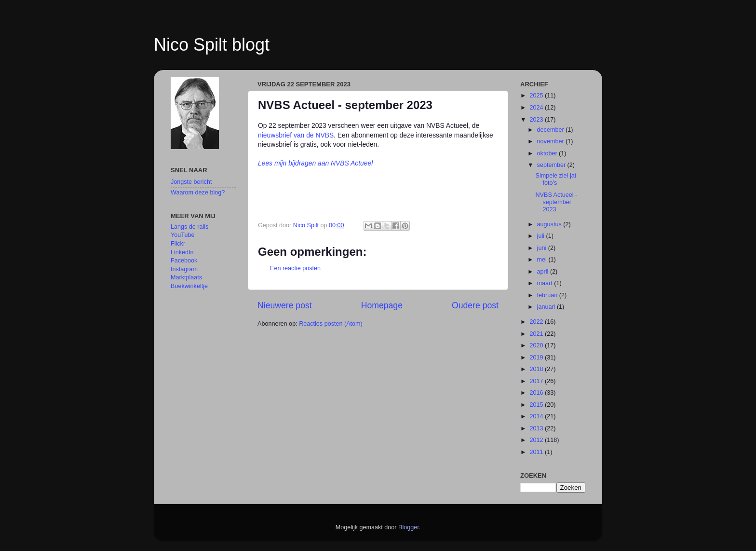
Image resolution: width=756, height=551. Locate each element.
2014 (537, 416)
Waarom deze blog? (198, 193)
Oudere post (475, 305)
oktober (548, 153)
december (552, 130)
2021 (537, 334)
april (544, 272)
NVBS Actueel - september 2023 (556, 202)
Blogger (409, 527)
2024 (537, 108)
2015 (537, 405)
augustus (550, 224)
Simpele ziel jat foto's (556, 179)
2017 (537, 381)
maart (546, 283)
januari (547, 307)
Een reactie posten (295, 268)
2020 (537, 345)
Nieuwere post (285, 305)
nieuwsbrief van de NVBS (296, 135)
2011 (537, 452)
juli (542, 236)
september (552, 165)
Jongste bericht (191, 182)
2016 (537, 393)
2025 (537, 96)
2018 (537, 369)
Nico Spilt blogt (212, 45)
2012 (537, 440)
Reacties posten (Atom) (331, 324)
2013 (537, 428)
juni (543, 248)
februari (548, 295)
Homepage (382, 305)
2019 (537, 358)
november (552, 141)
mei (543, 260)
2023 (537, 120)
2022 (537, 322)
